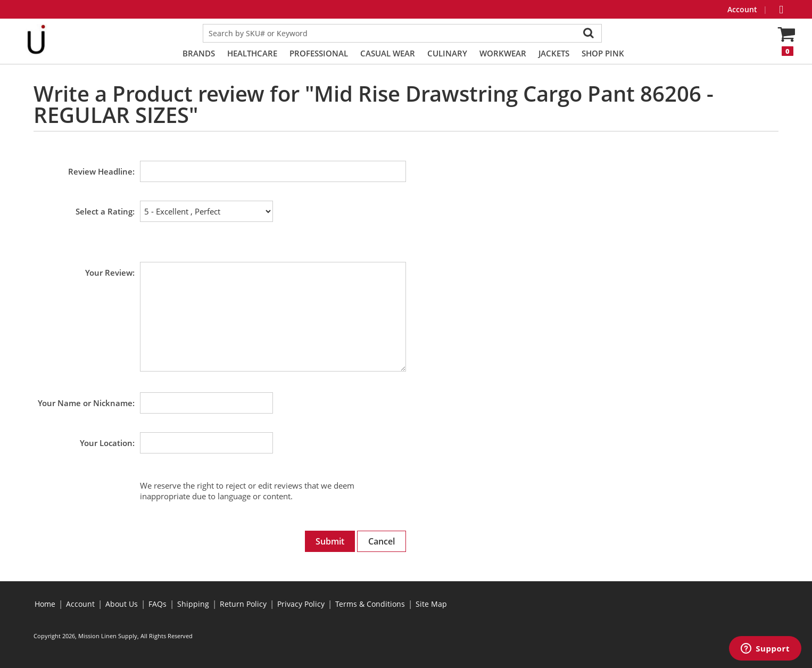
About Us (122, 604)
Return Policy (243, 604)
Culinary (447, 53)
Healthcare (252, 53)
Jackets (554, 53)
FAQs (158, 604)
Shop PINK (603, 53)
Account (743, 9)
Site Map (431, 604)
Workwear (503, 53)
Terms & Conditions (370, 604)
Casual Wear (388, 53)
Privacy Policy (301, 604)
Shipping (193, 604)
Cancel (382, 541)
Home (45, 604)
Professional (319, 53)
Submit (330, 541)
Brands (199, 53)
